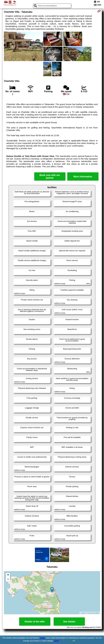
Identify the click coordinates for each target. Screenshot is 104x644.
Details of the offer (35, 622)
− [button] (8, 579)
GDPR (57, 641)
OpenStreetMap (94, 613)
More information (83, 177)
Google (42, 638)
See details (69, 622)
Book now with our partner (50, 176)
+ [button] (8, 575)
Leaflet (83, 613)
